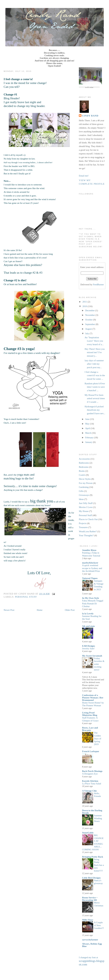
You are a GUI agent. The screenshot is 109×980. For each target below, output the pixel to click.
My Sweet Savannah (92, 656)
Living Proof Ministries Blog (90, 714)
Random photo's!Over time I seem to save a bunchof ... (95, 387)
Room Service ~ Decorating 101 (90, 899)
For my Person (86, 483)
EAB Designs (89, 646)
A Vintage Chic (90, 791)
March (88, 433)
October (89, 320)
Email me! (84, 176)
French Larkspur (91, 751)
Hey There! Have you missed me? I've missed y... (95, 352)
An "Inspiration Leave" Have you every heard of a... (94, 341)
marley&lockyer (90, 563)
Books (82, 471)
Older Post (70, 610)
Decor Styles (85, 479)
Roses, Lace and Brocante (90, 729)
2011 (85, 302)
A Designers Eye (90, 774)
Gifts (81, 491)
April (88, 428)
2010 (85, 306)
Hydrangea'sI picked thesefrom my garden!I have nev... (95, 410)
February (90, 438)
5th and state (88, 626)
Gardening (84, 487)
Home (40, 610)
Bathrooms (84, 463)
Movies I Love (86, 507)
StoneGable (88, 833)
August (89, 329)
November (90, 315)
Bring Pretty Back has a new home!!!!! (99, 865)
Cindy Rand (90, 116)
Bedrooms (84, 467)
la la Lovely (88, 614)
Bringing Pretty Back (93, 857)
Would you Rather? (88, 531)
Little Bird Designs (91, 878)
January (89, 442)
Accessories (84, 459)
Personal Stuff (26, 597)
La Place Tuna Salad (92, 784)
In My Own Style (91, 598)
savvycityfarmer (90, 940)
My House (84, 511)
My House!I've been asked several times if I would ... (95, 398)
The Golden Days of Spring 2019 (98, 738)
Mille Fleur (88, 920)
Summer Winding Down (98, 818)
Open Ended (55, 14)
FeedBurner (98, 285)
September (90, 324)
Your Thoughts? (86, 535)
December (90, 310)
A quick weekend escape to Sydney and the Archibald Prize (92, 568)
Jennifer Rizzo (89, 550)
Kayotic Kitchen (90, 781)
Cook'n (82, 475)
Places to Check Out (88, 519)
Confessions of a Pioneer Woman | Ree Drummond (93, 698)
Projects (83, 523)
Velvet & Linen (90, 677)
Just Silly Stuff (86, 503)
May (88, 424)
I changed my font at (92, 961)
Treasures (83, 527)
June (88, 419)
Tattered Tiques (90, 578)
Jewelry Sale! (88, 649)
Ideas (81, 499)
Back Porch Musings (92, 771)
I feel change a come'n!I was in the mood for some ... (95, 375)
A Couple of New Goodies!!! (99, 925)
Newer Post (9, 610)
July (87, 333)
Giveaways (84, 495)
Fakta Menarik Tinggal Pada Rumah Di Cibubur (93, 603)
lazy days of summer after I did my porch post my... (94, 364)
